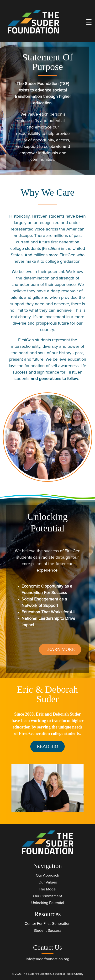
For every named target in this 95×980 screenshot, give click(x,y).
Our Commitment (48, 896)
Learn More (60, 649)
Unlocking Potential (48, 903)
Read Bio (47, 746)
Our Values (48, 882)
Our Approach (47, 875)
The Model (48, 889)
